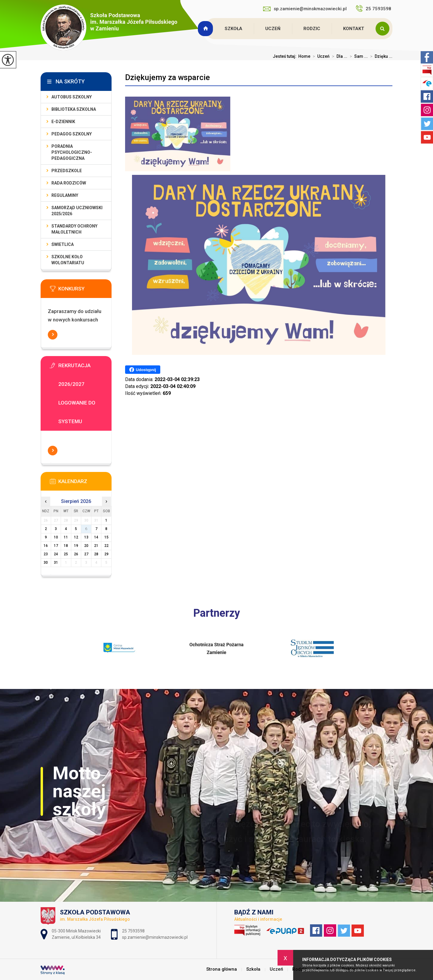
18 (66, 546)
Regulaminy (65, 195)
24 (56, 554)
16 (46, 546)
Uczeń (273, 29)
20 (86, 546)
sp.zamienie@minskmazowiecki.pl (305, 9)
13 (86, 537)
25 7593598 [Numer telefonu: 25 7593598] (134, 931)
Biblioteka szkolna (74, 109)
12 (76, 537)
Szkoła (233, 29)
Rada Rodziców (69, 183)
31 (56, 563)
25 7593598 (374, 8)
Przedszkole (67, 171)
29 (106, 554)
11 (66, 537)
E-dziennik (63, 122)
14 (96, 537)
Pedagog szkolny (72, 134)
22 (106, 546)
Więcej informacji (53, 335)
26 (76, 554)
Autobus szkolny (72, 97)
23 (46, 554)
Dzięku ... (380, 56)
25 (66, 554)
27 (86, 554)
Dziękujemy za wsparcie (167, 77)
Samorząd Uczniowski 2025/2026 (77, 211)
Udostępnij (143, 370)
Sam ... (358, 56)
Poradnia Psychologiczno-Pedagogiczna (72, 152)
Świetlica (63, 244)
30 (46, 563)
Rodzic (312, 29)
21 (96, 546)
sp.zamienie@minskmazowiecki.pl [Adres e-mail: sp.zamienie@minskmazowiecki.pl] (155, 937)
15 (106, 537)
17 (56, 546)
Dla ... (338, 56)
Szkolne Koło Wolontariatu (68, 260)
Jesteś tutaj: (286, 56)
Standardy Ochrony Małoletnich (74, 229)
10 (56, 537)
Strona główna (206, 29)
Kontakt (354, 29)
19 (76, 546)
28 (96, 554)
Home (304, 56)
